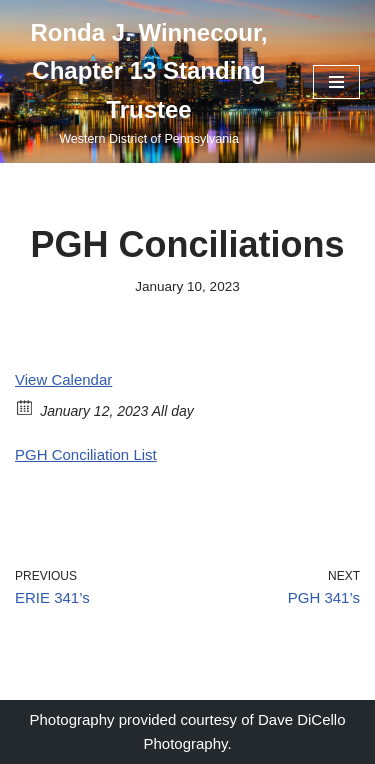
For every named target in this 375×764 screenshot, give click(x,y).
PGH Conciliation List (86, 454)
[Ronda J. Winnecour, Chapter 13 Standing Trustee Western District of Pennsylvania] (149, 81)
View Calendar (63, 379)
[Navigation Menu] (336, 82)
